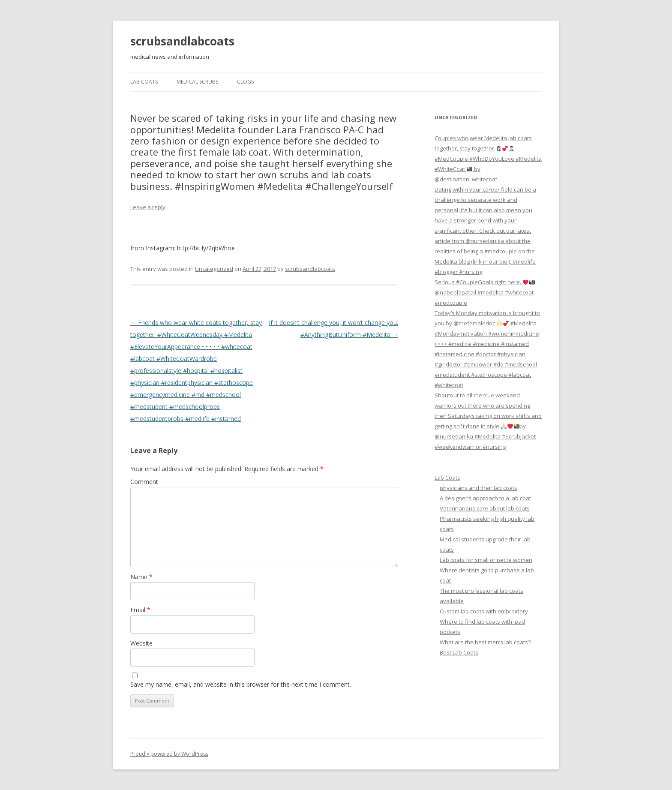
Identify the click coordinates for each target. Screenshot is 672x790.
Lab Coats (144, 82)
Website (141, 643)
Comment (144, 482)
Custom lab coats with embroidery (484, 611)
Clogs (245, 82)
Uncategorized (214, 269)
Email (140, 610)
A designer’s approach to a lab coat (485, 498)
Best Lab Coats (459, 652)
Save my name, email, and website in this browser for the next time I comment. (241, 684)
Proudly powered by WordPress (169, 754)
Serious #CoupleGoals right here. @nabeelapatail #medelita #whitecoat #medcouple (485, 292)
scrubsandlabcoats (182, 41)
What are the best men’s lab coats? (485, 642)
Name (141, 577)
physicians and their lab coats (478, 488)
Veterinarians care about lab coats (485, 508)
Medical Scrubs (197, 82)
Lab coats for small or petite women (486, 560)
